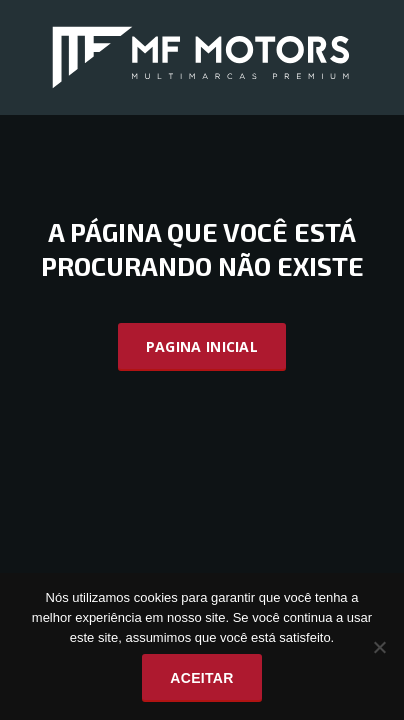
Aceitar (201, 678)
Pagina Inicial (202, 346)
